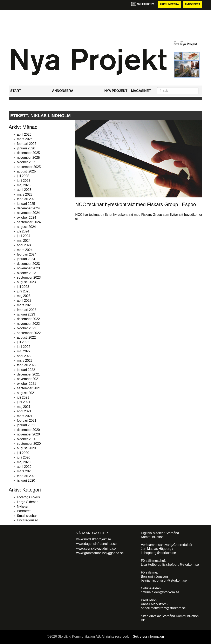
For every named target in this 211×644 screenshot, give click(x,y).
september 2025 (29, 167)
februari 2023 (27, 310)
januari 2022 (26, 370)
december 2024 (28, 208)
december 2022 (28, 319)
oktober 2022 (26, 328)
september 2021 (29, 388)
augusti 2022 (26, 337)
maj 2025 (24, 185)
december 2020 (28, 430)
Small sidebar (27, 516)
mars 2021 (25, 416)
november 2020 (28, 434)
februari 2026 (27, 144)
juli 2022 (23, 342)
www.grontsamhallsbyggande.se (100, 553)
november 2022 (28, 324)
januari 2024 (26, 259)
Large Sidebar (27, 502)
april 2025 (24, 190)
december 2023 (28, 264)
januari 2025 (26, 204)
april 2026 (24, 134)
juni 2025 (24, 181)
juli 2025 (23, 176)
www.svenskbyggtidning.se (96, 548)
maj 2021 (24, 407)
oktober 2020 (26, 439)
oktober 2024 (26, 218)
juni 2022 (24, 347)
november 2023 (28, 268)
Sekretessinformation (148, 636)
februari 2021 (27, 421)
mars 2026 (25, 139)
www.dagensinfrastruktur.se (96, 544)
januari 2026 (26, 148)
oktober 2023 (26, 273)
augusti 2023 (26, 282)
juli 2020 (23, 453)
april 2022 (24, 356)
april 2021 (24, 411)
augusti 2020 (26, 448)
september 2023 (29, 277)
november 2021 (28, 379)
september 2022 (29, 333)
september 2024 (29, 222)
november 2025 (28, 158)
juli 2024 (23, 231)
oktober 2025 (26, 162)
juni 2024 (24, 236)
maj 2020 (24, 462)
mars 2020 (25, 471)
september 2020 (29, 444)
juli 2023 (23, 287)
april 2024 (24, 245)
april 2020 (24, 467)
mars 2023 (25, 305)
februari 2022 (27, 365)
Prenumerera (169, 5)
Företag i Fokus (28, 497)
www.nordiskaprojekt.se (94, 539)
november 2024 (28, 213)
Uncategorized (28, 520)
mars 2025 (25, 194)
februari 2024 (27, 254)
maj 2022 (24, 351)
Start (16, 91)
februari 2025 (27, 199)
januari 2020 (26, 480)
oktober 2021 (26, 384)
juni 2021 (24, 402)
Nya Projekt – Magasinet (128, 91)
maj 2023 (24, 296)
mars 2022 (25, 361)
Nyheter (23, 506)
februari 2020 (27, 476)
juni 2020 (24, 457)
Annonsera (192, 5)
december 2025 (28, 153)
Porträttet (24, 511)
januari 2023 (26, 314)
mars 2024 (25, 250)
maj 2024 (24, 241)
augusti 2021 (26, 393)
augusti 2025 (26, 171)
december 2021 (28, 374)
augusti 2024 (26, 227)
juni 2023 (24, 291)
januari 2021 (26, 425)
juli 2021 (23, 397)
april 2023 (24, 301)
